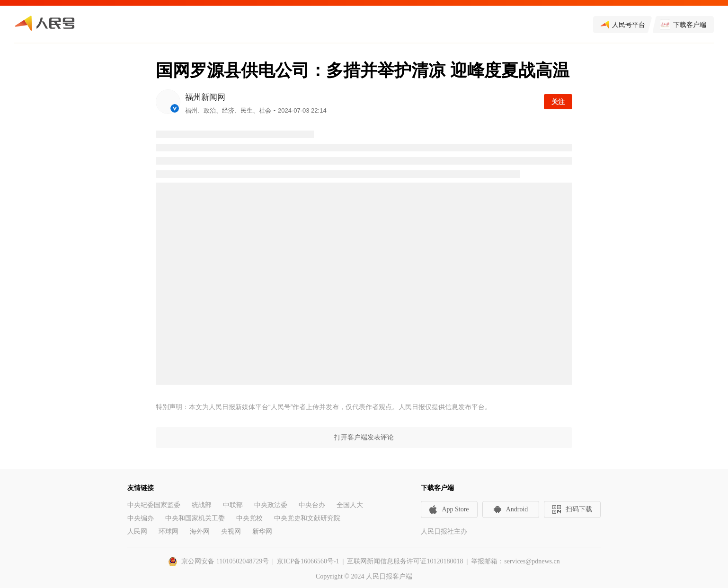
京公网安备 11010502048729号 (225, 561)
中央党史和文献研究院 (307, 518)
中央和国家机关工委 (195, 518)
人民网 (137, 531)
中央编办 (141, 518)
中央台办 (312, 505)
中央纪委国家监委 (154, 505)
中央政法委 (271, 505)
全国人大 (350, 505)
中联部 (233, 505)
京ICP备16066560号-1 (308, 561)
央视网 (231, 531)
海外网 (200, 531)
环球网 (169, 531)
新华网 (262, 531)
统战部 (202, 505)
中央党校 (249, 518)
